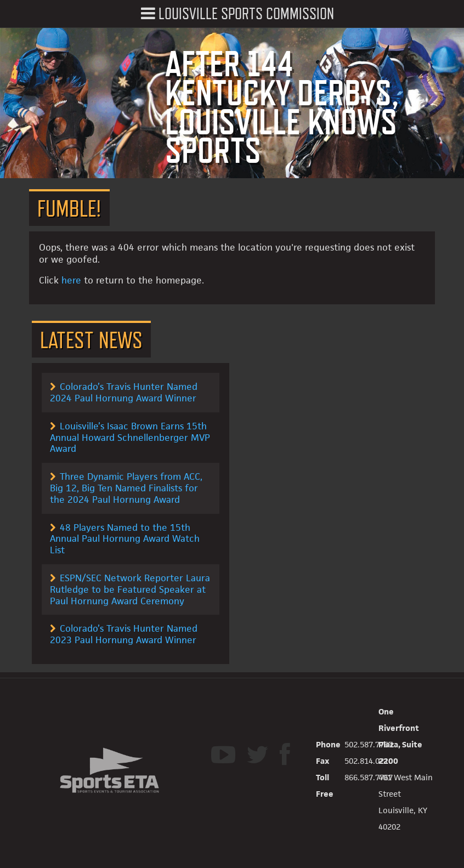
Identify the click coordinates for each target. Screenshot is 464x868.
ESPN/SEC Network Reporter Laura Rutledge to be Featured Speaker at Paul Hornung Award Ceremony (130, 589)
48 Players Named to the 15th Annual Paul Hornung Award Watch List (125, 539)
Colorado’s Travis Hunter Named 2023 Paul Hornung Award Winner (124, 634)
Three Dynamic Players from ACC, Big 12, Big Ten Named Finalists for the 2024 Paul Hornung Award (126, 488)
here (71, 280)
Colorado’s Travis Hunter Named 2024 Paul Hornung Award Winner (124, 392)
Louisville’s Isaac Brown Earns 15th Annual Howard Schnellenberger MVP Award (130, 438)
